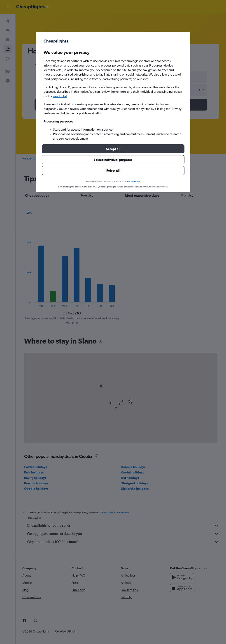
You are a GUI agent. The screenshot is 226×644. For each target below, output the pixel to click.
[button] (113, 149)
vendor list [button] (60, 96)
